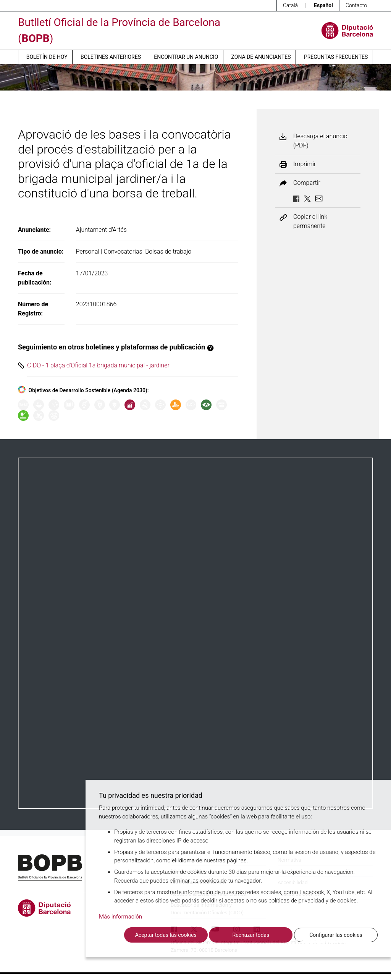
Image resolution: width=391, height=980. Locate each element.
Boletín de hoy (47, 57)
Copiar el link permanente (310, 221)
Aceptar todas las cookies (166, 935)
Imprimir (305, 164)
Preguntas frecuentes (336, 57)
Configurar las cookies (336, 935)
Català (290, 5)
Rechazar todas (251, 935)
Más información (120, 917)
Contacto (356, 5)
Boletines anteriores (111, 57)
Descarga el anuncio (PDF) (320, 141)
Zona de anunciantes (261, 57)
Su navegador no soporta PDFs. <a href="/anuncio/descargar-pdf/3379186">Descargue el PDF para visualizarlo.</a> (195, 633)
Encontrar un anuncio (186, 57)
